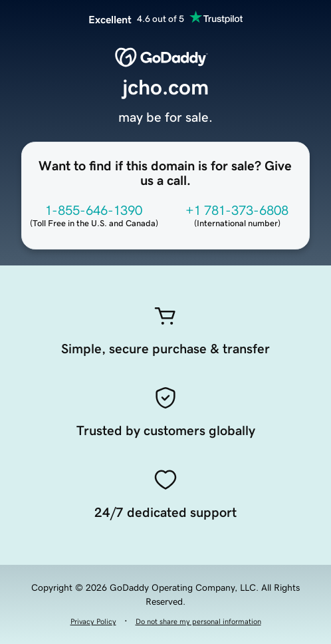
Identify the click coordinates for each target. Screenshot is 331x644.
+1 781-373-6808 (237, 210)
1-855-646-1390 (94, 210)
